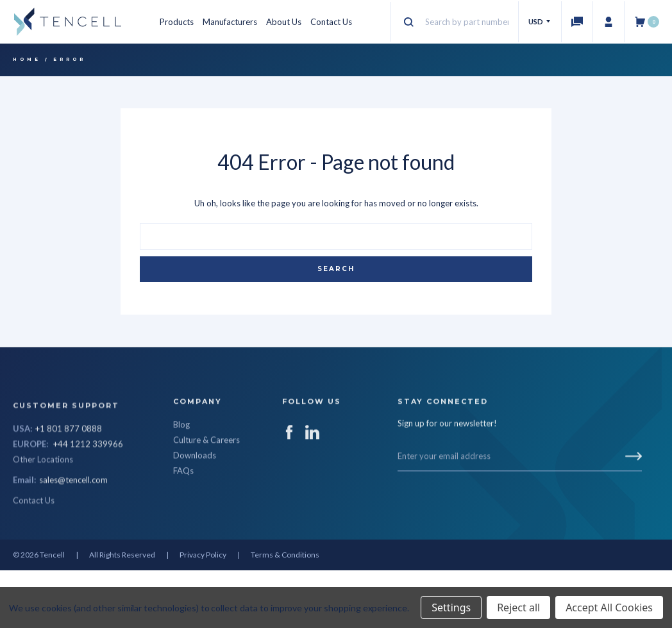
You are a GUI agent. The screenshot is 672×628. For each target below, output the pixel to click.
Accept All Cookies (609, 607)
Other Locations (43, 521)
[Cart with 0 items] (647, 22)
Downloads (195, 486)
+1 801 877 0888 (69, 490)
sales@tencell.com (73, 541)
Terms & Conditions (285, 555)
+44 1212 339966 (88, 506)
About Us (284, 22)
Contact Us (331, 22)
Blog (181, 455)
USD (540, 21)
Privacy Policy (203, 555)
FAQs (183, 501)
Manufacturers (230, 22)
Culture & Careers (206, 470)
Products (177, 22)
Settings (451, 607)
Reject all (518, 607)
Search (336, 269)
